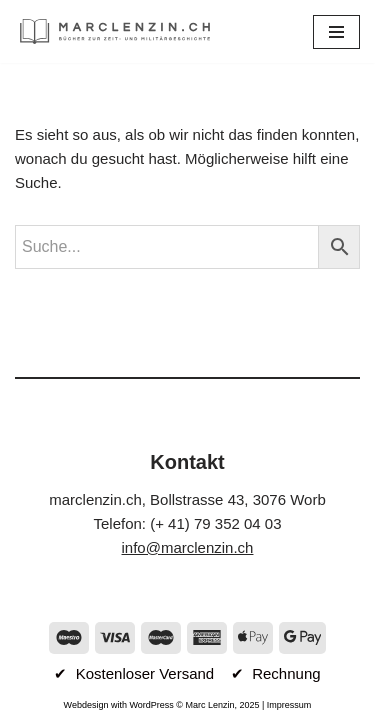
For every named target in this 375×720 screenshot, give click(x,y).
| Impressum (286, 705)
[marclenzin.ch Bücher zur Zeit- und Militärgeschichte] (115, 31)
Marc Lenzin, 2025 (222, 705)
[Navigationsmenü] (336, 32)
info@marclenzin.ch (188, 547)
